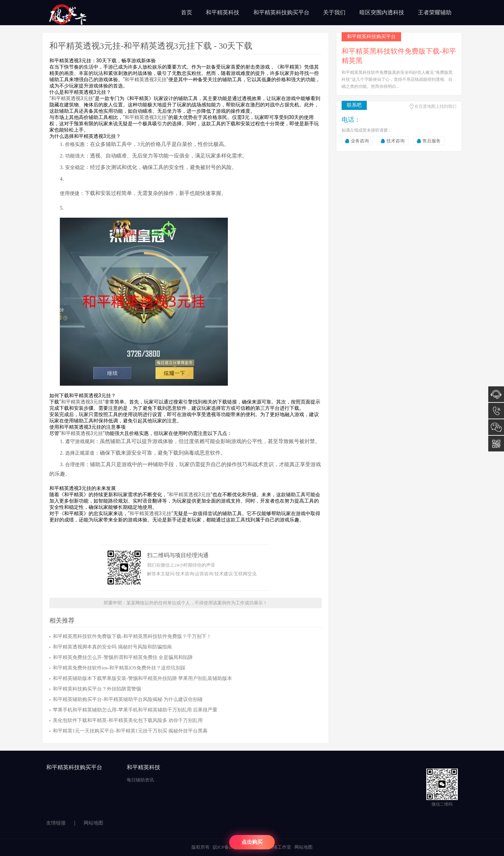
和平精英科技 (223, 12)
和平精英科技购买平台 (281, 12)
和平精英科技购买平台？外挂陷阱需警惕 (97, 689)
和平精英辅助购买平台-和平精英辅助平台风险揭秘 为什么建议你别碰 (128, 699)
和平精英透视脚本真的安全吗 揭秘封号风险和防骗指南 (112, 647)
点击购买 (252, 842)
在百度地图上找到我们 (435, 106)
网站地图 (93, 823)
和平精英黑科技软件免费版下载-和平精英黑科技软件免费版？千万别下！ (132, 636)
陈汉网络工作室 (275, 847)
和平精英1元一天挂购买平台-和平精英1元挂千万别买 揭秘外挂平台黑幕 (130, 731)
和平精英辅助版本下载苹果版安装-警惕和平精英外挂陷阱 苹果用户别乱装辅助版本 (142, 678)
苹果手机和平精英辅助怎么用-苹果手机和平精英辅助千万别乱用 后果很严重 (135, 710)
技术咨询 (395, 141)
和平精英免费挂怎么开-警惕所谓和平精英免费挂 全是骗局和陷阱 (123, 657)
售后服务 (432, 141)
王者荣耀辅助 (435, 12)
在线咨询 (496, 394)
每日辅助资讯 (140, 780)
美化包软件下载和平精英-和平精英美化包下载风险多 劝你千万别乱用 (128, 720)
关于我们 (334, 12)
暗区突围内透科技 (382, 12)
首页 (187, 12)
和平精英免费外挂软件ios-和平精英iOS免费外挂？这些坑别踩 (119, 668)
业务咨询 (360, 141)
